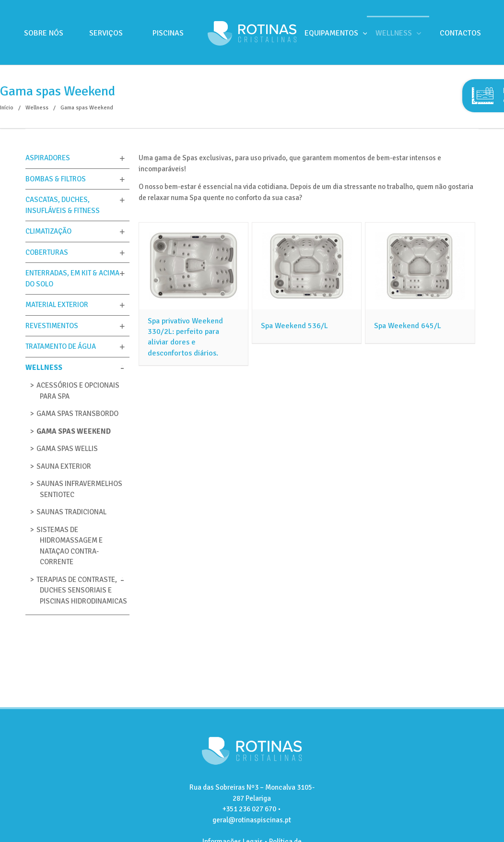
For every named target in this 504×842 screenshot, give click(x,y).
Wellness (44, 368)
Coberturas (47, 252)
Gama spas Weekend (74, 431)
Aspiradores (48, 158)
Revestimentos (52, 326)
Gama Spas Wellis (67, 449)
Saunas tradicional (71, 512)
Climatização (48, 231)
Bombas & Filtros (56, 179)
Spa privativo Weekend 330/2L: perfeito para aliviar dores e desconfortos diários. (185, 337)
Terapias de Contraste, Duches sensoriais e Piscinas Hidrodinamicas (82, 590)
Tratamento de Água (61, 346)
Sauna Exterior (64, 466)
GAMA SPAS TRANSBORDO (77, 414)
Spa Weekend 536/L (294, 326)
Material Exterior (57, 305)
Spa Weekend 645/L (408, 326)
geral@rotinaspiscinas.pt (252, 820)
